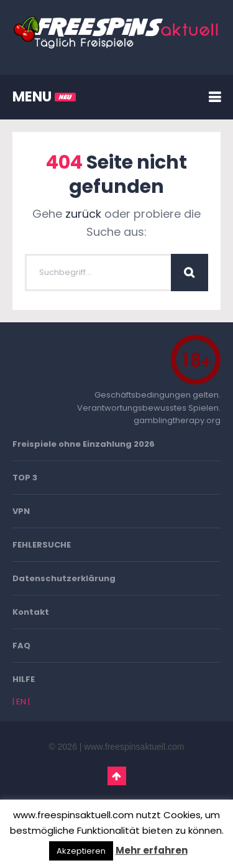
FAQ (21, 646)
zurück (83, 214)
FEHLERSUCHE (42, 545)
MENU (44, 97)
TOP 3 (25, 478)
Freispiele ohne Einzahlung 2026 (84, 444)
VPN (21, 511)
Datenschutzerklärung (64, 578)
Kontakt (31, 612)
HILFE (24, 679)
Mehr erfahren (152, 850)
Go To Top (117, 776)
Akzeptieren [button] (81, 851)
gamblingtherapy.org (177, 420)
